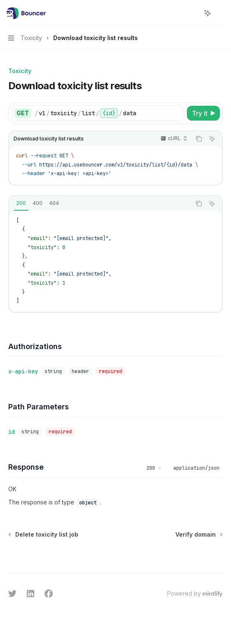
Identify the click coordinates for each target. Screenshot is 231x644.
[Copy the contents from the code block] (199, 139)
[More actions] (220, 13)
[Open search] (192, 13)
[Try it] (203, 113)
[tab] (21, 203)
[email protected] (81, 238)
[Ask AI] (212, 139)
